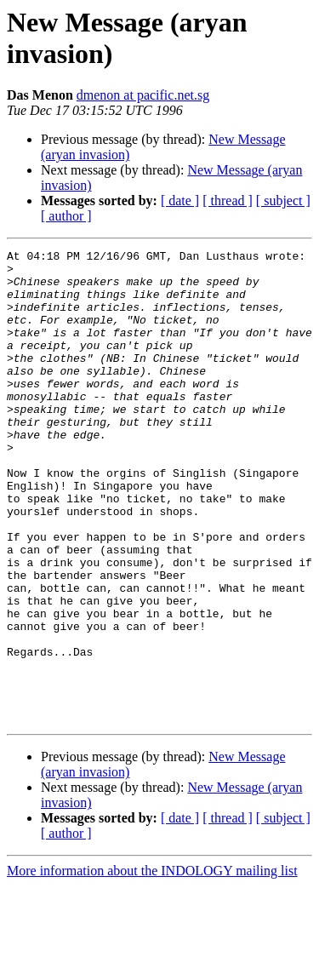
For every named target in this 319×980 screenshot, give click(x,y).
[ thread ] (228, 201)
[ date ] (180, 201)
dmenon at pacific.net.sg (143, 95)
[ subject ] (283, 201)
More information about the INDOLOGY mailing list (152, 965)
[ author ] (66, 216)
